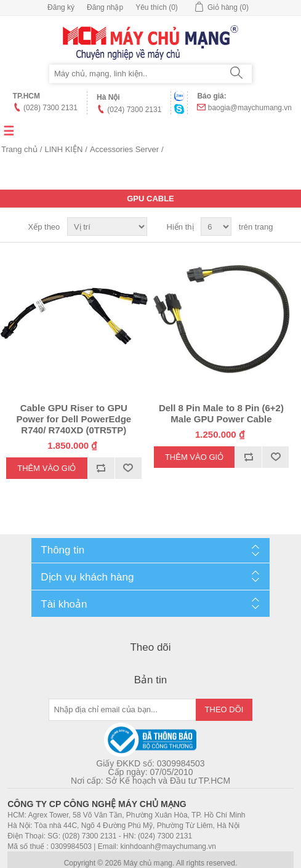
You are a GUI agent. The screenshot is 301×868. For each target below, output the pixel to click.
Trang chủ (19, 149)
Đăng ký (61, 7)
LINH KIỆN (63, 149)
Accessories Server (124, 149)
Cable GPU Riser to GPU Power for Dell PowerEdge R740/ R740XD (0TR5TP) (74, 419)
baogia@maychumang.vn (250, 108)
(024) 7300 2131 (134, 110)
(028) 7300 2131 (50, 108)
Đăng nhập (105, 7)
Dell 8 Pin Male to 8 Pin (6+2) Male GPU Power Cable (221, 413)
